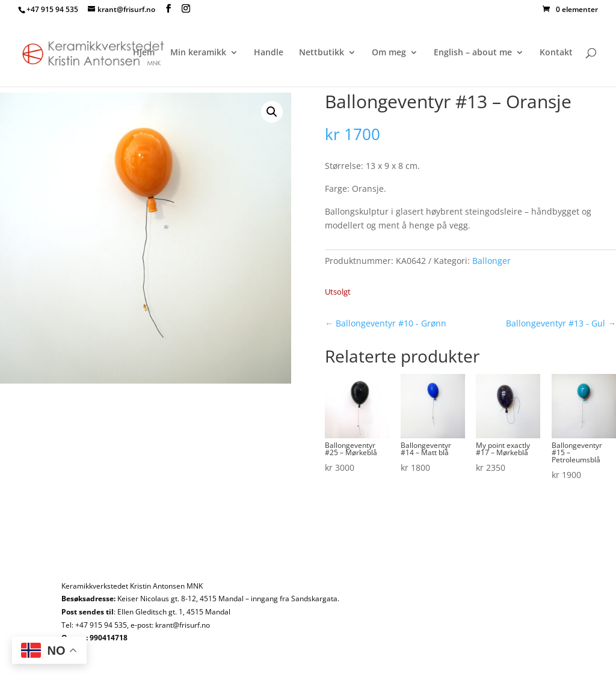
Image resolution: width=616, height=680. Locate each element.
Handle (269, 53)
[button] (272, 112)
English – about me (473, 53)
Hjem (144, 53)
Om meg (389, 53)
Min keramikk (198, 53)
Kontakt (556, 53)
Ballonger (491, 261)
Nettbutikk (322, 53)
